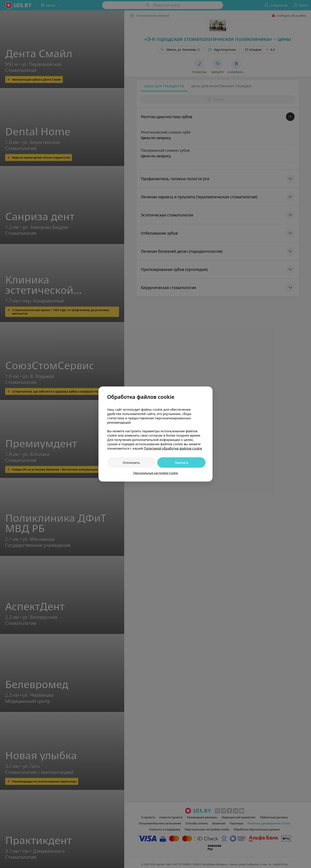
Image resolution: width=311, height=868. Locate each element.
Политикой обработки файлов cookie (173, 448)
